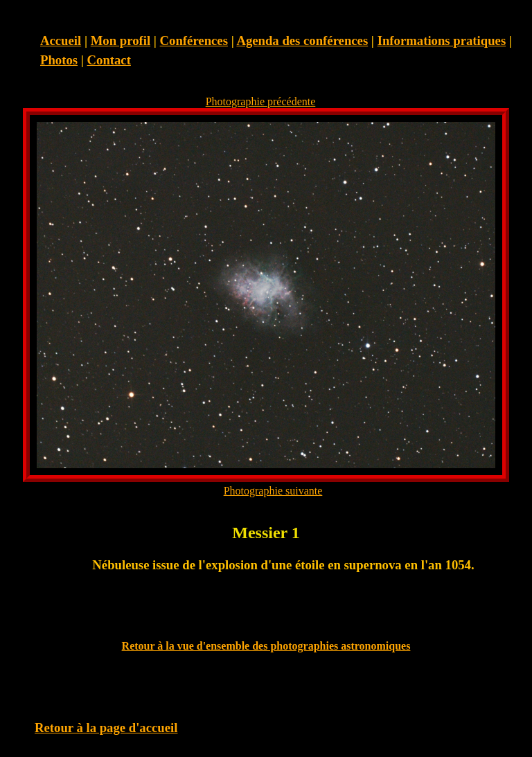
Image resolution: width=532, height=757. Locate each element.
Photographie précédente (261, 101)
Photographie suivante (273, 491)
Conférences (194, 41)
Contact (109, 60)
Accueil (61, 41)
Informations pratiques (442, 41)
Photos (59, 60)
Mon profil (121, 41)
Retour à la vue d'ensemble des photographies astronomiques (266, 646)
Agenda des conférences (302, 41)
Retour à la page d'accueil (106, 728)
